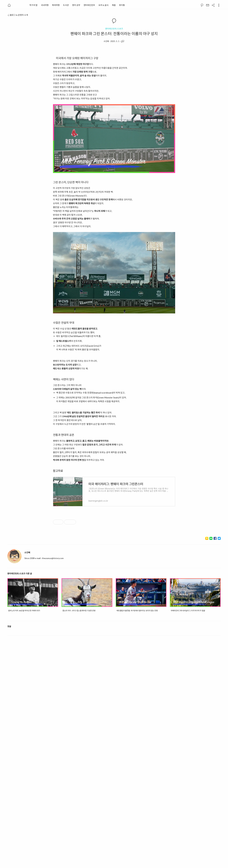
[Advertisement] (114, 542)
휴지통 (122, 5)
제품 (114, 5)
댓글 (9, 816)
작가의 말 (33, 5)
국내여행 (45, 5)
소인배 (106, 41)
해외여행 (56, 5)
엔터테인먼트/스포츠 (114, 29)
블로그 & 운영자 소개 (18, 15)
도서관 (66, 5)
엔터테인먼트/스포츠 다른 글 (20, 675)
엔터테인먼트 (89, 5)
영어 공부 (76, 5)
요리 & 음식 (103, 5)
